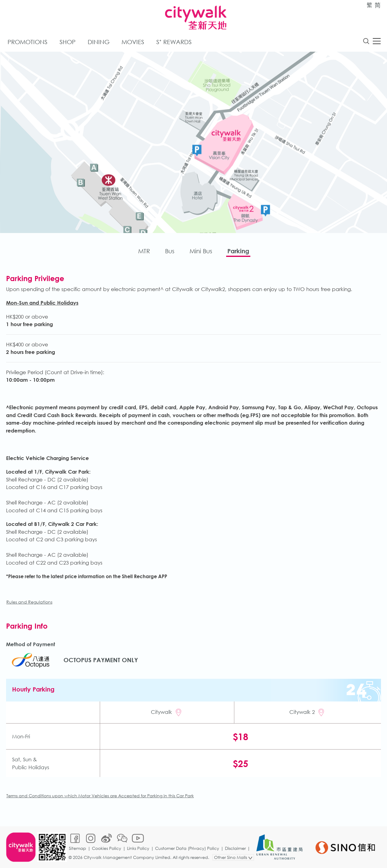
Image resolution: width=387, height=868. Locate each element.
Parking (238, 251)
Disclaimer (235, 848)
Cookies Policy (107, 848)
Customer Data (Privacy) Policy (187, 848)
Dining (99, 42)
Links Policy (138, 848)
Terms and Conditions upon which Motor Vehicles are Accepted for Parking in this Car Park (100, 796)
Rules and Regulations (29, 602)
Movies (133, 42)
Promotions (28, 42)
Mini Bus (201, 251)
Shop (68, 42)
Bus (170, 251)
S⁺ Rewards (174, 42)
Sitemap (78, 848)
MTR (144, 251)
